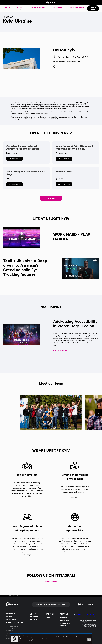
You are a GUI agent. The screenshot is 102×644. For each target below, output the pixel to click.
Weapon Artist (64, 171)
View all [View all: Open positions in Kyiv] (51, 198)
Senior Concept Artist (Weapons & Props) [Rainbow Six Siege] (75, 147)
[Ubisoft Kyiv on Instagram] (54, 67)
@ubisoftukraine (51, 581)
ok (89, 640)
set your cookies (35, 641)
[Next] (99, 413)
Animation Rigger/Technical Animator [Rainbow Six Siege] (23, 147)
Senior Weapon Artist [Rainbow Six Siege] (26, 173)
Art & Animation (15, 159)
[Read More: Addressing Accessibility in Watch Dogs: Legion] (60, 350)
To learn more (23, 641)
